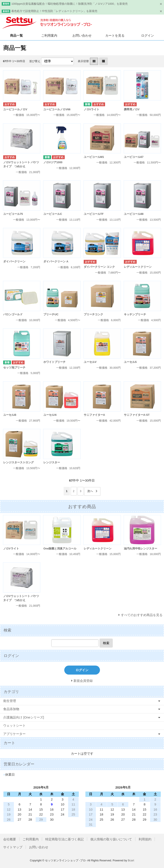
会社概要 (10, 839)
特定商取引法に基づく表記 (64, 839)
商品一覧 (16, 35)
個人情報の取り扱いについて (111, 839)
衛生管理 (10, 701)
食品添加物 (11, 709)
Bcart (131, 860)
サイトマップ (13, 847)
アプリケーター (14, 734)
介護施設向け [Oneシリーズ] (24, 717)
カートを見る (115, 35)
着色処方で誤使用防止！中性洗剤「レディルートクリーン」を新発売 (54, 11)
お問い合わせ (82, 35)
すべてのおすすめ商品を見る (142, 615)
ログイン (148, 35)
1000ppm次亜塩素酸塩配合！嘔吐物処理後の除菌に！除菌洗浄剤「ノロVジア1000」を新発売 (70, 4)
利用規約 (145, 839)
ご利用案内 (49, 35)
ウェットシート (14, 725)
